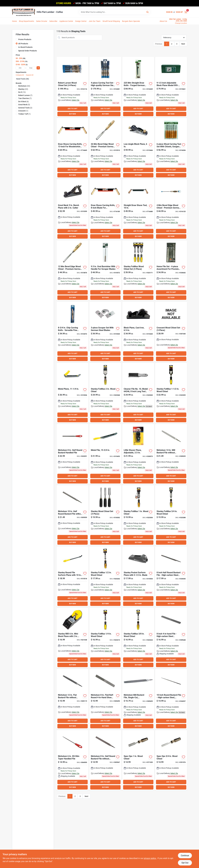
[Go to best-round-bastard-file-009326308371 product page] (171, 699)
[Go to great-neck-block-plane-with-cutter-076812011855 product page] (138, 332)
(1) (23, 111)
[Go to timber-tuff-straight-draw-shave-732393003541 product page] (105, 209)
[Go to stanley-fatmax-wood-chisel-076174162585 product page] (171, 515)
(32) (24, 86)
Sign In (169, 12)
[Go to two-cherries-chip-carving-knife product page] (72, 332)
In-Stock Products (25, 47)
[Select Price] (38, 68)
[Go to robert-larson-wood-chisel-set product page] (72, 87)
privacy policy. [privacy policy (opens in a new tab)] (150, 858)
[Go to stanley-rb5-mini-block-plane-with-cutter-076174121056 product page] (72, 638)
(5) (24, 105)
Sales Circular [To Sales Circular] (42, 21)
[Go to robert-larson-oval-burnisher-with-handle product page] (105, 271)
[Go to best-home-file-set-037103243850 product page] (171, 271)
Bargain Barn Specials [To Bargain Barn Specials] (131, 21)
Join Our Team (95, 21)
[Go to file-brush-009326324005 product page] (138, 393)
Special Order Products (28, 51)
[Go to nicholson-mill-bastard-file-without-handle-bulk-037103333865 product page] (171, 454)
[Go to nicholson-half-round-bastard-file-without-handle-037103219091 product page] (72, 515)
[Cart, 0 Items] (186, 12)
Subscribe (53, 21)
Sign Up (179, 12)
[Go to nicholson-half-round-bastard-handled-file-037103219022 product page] (72, 454)
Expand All (30, 75)
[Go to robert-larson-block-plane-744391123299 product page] (171, 87)
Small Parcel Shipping (111, 21)
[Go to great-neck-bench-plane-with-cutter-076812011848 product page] (72, 209)
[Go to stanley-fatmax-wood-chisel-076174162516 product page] (105, 638)
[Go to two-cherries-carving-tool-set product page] (105, 87)
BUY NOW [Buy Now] (73, 114)
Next (183, 44)
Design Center (81, 21)
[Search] (148, 12)
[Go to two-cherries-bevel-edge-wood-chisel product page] (72, 271)
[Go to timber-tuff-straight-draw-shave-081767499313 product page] (138, 209)
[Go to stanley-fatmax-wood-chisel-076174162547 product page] (105, 577)
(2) (25, 108)
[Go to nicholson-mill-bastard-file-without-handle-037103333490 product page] (138, 699)
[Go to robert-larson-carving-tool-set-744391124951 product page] (171, 148)
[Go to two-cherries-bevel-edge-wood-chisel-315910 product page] (105, 148)
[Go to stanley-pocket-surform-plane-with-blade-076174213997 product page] (138, 577)
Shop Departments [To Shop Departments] (26, 21)
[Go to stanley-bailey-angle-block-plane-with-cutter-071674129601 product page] (138, 148)
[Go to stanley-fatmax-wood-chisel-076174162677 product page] (105, 393)
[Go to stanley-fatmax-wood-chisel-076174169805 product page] (171, 393)
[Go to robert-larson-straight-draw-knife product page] (138, 87)
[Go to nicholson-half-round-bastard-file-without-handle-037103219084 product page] (105, 760)
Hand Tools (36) (23, 79)
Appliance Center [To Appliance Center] (66, 21)
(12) (22, 92)
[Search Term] (114, 12)
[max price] (31, 68)
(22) (23, 89)
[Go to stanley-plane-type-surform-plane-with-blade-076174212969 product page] (72, 393)
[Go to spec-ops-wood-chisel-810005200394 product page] (138, 760)
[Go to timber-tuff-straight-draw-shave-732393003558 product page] (72, 148)
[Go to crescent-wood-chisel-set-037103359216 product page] (171, 332)
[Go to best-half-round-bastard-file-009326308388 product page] (171, 577)
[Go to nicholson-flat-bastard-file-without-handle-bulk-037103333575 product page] (72, 699)
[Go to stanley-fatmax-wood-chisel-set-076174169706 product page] (138, 271)
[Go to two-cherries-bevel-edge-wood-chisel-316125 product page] (171, 209)
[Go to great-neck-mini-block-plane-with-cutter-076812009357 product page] (138, 454)
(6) (23, 102)
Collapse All (20, 75)
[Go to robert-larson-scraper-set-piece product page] (105, 332)
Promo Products (25, 39)
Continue (185, 856)
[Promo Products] (17, 39)
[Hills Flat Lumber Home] (23, 12)
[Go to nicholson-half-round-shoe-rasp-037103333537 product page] (171, 638)
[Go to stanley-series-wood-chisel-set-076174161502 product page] (105, 515)
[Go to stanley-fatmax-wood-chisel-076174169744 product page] (138, 638)
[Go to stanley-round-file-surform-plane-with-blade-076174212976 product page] (72, 577)
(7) (25, 95)
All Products (23, 44)
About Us (163, 21)
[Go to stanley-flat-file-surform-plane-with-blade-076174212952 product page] (105, 454)
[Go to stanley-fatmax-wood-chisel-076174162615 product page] (138, 515)
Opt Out (185, 863)
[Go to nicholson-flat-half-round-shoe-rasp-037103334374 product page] (105, 699)
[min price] (20, 68)
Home (14, 21)
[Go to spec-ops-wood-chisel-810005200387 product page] (171, 760)
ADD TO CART (72, 109)
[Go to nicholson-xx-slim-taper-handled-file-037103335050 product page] (72, 760)
